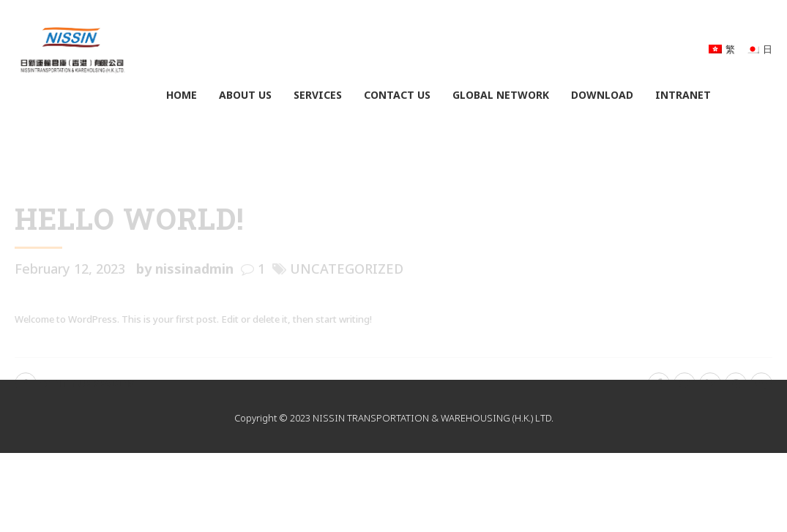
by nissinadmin (185, 269)
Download (602, 95)
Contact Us (397, 95)
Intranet (683, 95)
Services (318, 95)
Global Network (501, 95)
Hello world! (130, 218)
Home (182, 95)
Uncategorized (347, 269)
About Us (245, 95)
